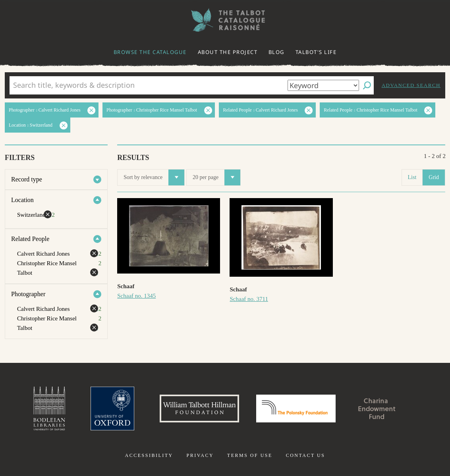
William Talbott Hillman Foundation (199, 409)
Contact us (306, 455)
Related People (30, 239)
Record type (27, 179)
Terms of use (250, 455)
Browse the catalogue (150, 52)
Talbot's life (316, 52)
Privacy (200, 455)
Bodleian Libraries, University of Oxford (49, 409)
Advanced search (411, 85)
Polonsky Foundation (296, 409)
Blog (276, 52)
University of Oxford (112, 409)
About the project (228, 52)
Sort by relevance (154, 177)
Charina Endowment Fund (377, 409)
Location (22, 200)
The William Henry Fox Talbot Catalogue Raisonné (225, 20)
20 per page (216, 177)
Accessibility (149, 455)
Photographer (28, 294)
